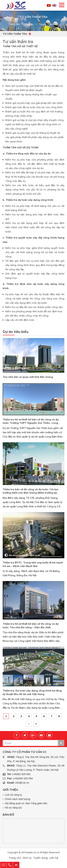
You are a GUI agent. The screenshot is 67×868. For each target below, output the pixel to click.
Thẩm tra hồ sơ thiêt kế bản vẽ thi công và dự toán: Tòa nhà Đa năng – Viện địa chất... (31, 626)
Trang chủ (14, 24)
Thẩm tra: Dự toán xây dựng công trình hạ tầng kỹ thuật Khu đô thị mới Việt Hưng (32, 692)
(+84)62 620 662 (21, 774)
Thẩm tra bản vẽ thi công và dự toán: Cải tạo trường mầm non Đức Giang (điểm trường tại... (31, 491)
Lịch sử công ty (13, 795)
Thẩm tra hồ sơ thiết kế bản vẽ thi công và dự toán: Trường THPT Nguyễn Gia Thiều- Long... (31, 421)
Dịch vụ (29, 24)
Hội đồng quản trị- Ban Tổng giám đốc (26, 803)
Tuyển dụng (41, 858)
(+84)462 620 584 (23, 778)
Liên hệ (54, 858)
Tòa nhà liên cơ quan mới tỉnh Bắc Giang (28, 377)
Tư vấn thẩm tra (17, 34)
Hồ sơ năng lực (13, 808)
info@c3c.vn (22, 783)
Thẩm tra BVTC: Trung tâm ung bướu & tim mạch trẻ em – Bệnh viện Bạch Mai (33, 564)
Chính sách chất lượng (18, 799)
